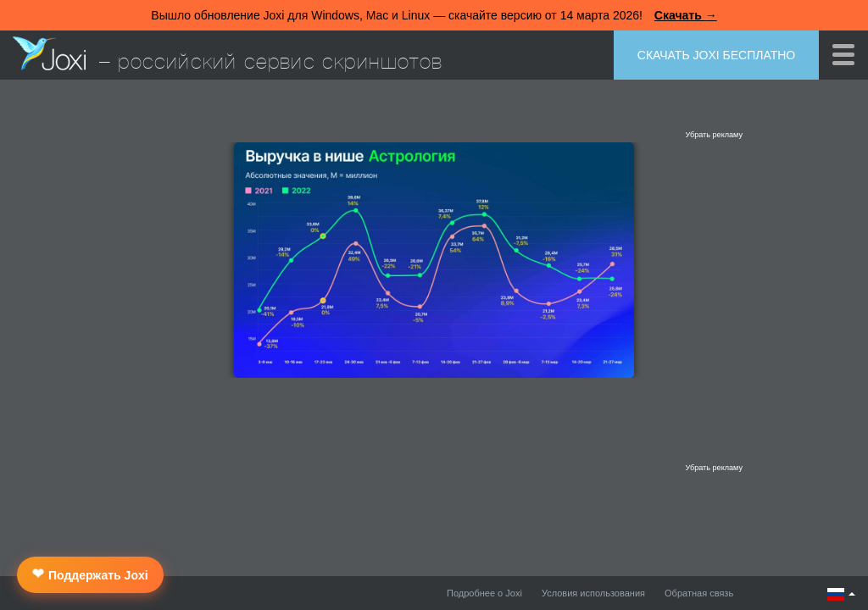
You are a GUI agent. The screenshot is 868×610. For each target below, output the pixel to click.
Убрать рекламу (714, 135)
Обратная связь (699, 593)
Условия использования (593, 593)
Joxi (49, 53)
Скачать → (686, 15)
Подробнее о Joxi (484, 593)
